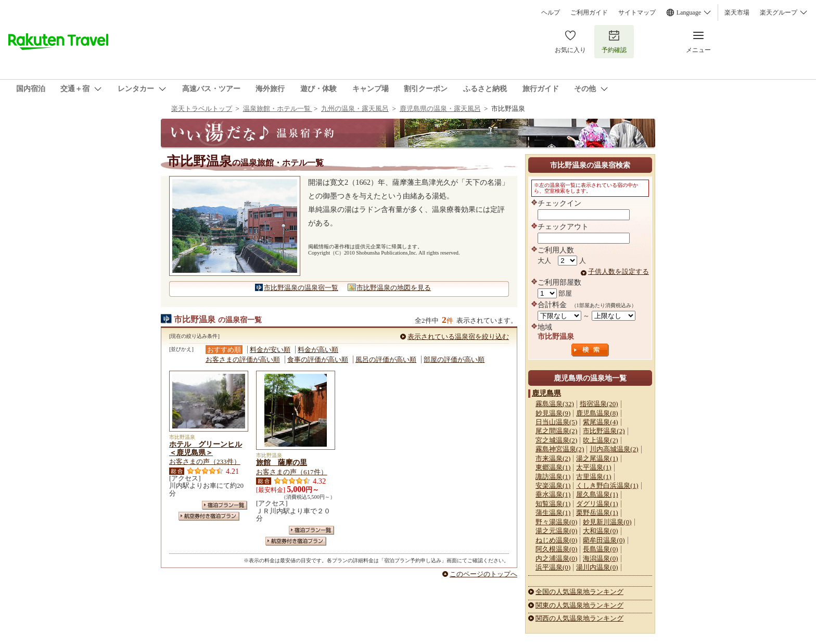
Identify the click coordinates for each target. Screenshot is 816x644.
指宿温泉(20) (599, 404)
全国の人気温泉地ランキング (579, 592)
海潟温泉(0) (600, 558)
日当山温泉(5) (556, 422)
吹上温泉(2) (600, 440)
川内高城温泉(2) (614, 449)
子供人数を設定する (619, 272)
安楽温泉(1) (553, 485)
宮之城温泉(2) (556, 440)
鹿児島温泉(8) (597, 413)
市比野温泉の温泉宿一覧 (301, 288)
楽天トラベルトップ (202, 109)
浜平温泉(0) (553, 567)
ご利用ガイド (589, 12)
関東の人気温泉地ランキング (579, 605)
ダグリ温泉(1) (597, 504)
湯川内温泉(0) (597, 567)
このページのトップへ (483, 574)
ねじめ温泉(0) (556, 540)
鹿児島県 (546, 393)
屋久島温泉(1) (597, 494)
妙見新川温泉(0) (607, 522)
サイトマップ (637, 12)
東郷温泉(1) (553, 467)
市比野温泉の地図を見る (394, 288)
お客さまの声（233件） (205, 462)
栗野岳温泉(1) (597, 513)
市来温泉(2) (553, 458)
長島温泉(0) (600, 549)
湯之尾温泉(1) (597, 458)
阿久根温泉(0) (556, 549)
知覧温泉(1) (553, 504)
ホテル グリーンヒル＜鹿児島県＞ (206, 448)
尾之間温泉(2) (556, 431)
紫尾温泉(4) (600, 422)
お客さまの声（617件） (292, 472)
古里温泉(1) (594, 477)
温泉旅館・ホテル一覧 (278, 109)
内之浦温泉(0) (556, 558)
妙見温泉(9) (553, 413)
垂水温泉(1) (553, 494)
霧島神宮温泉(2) (560, 449)
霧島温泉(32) (555, 404)
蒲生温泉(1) (553, 513)
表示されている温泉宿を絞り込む (458, 337)
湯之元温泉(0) (556, 531)
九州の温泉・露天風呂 (355, 109)
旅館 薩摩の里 (282, 462)
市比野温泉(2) (604, 431)
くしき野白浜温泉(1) (607, 485)
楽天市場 (737, 12)
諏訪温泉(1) (553, 477)
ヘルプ (551, 12)
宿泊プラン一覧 (225, 505)
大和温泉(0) (600, 531)
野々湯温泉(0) (556, 522)
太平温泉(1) (594, 467)
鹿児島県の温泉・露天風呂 (440, 109)
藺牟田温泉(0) (604, 540)
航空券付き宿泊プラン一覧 (209, 516)
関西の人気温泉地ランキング (579, 618)
